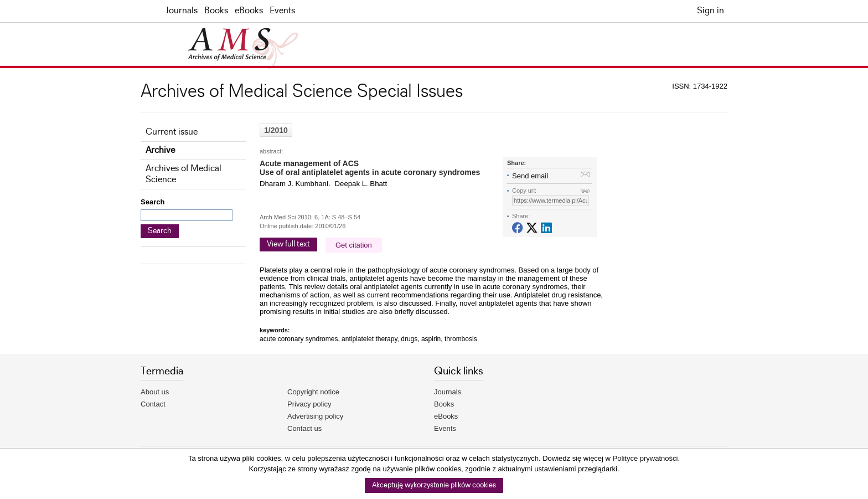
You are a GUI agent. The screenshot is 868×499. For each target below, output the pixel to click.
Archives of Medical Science (184, 174)
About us (155, 392)
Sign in (711, 11)
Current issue (172, 132)
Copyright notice (313, 392)
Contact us (304, 428)
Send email (530, 176)
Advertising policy (315, 416)
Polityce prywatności (645, 458)
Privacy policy (309, 404)
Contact (153, 404)
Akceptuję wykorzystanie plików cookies (434, 485)
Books (216, 11)
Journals (182, 11)
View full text (288, 244)
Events (282, 11)
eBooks (249, 11)
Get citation (354, 245)
